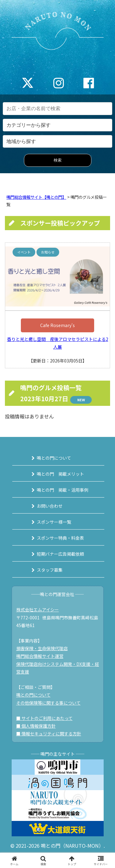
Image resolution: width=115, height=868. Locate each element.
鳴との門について (54, 458)
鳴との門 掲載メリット (60, 474)
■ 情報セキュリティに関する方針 (49, 734)
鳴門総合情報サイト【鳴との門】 (36, 197)
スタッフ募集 (50, 570)
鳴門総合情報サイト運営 (40, 656)
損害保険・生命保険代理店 (42, 648)
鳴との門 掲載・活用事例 (63, 490)
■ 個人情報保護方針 (36, 726)
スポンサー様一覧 (54, 522)
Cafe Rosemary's (57, 325)
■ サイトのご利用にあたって (44, 718)
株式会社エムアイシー (38, 610)
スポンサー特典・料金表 (60, 538)
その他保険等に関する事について (48, 703)
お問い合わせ (50, 506)
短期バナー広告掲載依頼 (60, 554)
